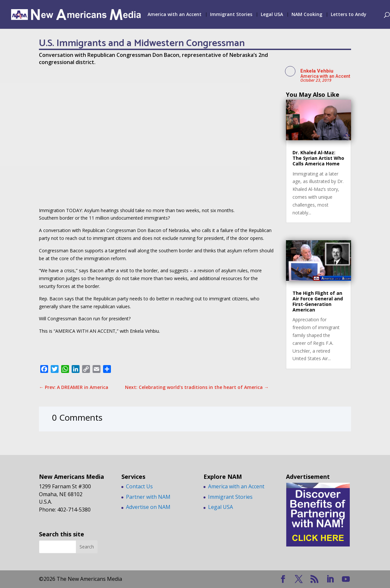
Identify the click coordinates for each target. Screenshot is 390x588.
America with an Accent (175, 15)
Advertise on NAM (148, 507)
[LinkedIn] (330, 579)
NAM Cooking (307, 15)
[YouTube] (346, 579)
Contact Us (139, 486)
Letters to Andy (349, 15)
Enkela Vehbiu (317, 71)
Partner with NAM (148, 497)
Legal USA (272, 15)
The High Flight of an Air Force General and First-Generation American (318, 301)
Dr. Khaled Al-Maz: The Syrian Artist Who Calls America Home (318, 158)
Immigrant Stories (231, 15)
